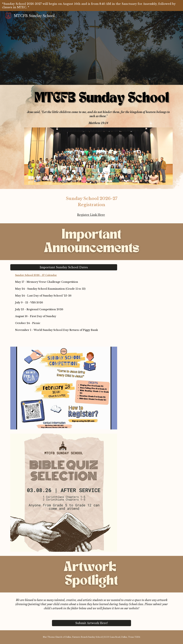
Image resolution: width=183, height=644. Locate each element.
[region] (91, 5)
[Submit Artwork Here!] (91, 623)
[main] (98, 117)
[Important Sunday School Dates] (64, 267)
